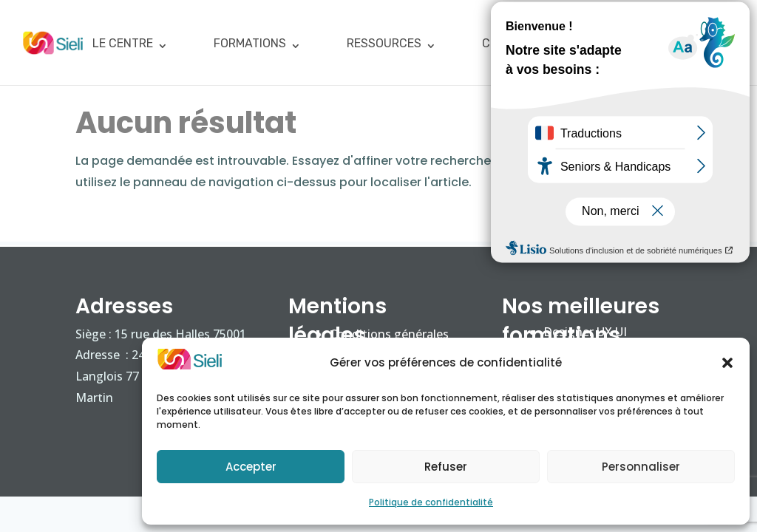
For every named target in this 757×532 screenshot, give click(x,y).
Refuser (446, 467)
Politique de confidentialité (431, 502)
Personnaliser (641, 467)
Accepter (251, 467)
